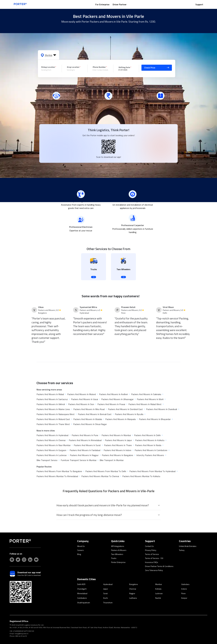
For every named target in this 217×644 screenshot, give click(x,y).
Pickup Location (48, 67)
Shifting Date (124, 67)
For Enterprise (102, 4)
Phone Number (99, 67)
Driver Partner (120, 4)
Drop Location (73, 67)
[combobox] (49, 70)
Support (199, 4)
